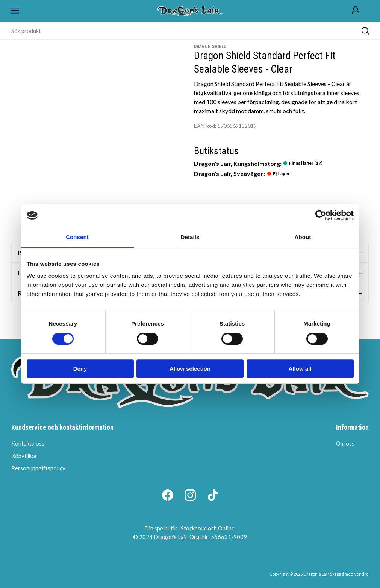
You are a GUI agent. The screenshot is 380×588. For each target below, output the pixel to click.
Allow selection (190, 369)
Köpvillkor (24, 456)
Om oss (345, 443)
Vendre (361, 574)
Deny (80, 369)
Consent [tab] (77, 237)
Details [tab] (190, 237)
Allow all (300, 369)
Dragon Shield (210, 47)
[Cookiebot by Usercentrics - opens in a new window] (321, 215)
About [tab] (303, 237)
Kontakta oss (28, 443)
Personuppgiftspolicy (38, 468)
